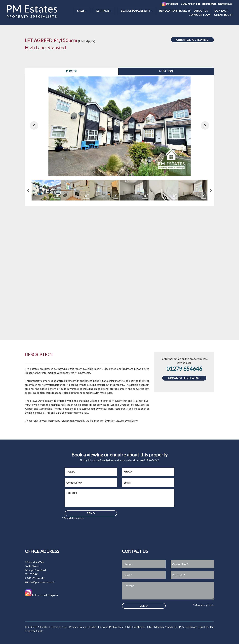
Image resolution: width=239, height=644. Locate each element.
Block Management (137, 11)
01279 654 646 (35, 578)
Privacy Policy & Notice (83, 627)
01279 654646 (184, 369)
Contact (222, 11)
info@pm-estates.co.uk (40, 582)
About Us (201, 11)
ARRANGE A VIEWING (192, 40)
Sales (82, 11)
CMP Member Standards (162, 627)
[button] (34, 125)
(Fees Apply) (87, 41)
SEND (91, 513)
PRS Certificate (188, 627)
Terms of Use (59, 627)
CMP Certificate (135, 627)
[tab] (72, 71)
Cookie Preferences (111, 627)
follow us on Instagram (41, 595)
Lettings (104, 11)
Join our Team (200, 15)
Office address (42, 551)
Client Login (223, 15)
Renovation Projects (175, 11)
